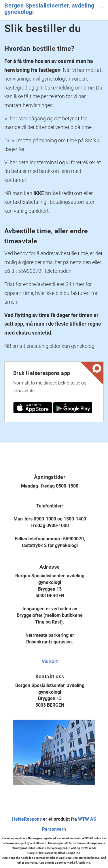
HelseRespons (27, 819)
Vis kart (50, 661)
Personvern (54, 829)
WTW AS (87, 819)
